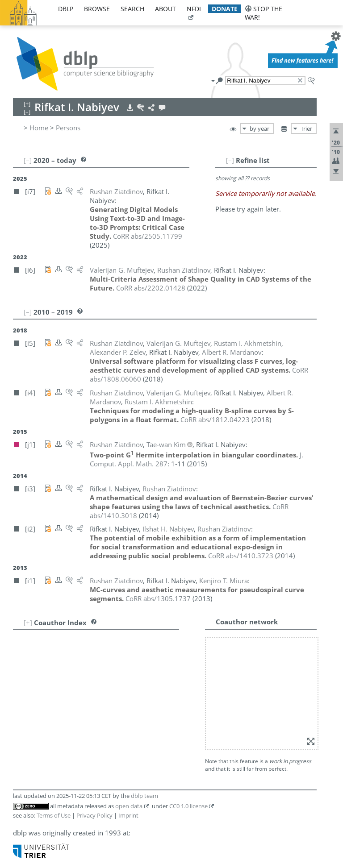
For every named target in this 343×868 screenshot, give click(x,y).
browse (97, 9)
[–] (230, 160)
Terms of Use (54, 815)
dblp (66, 9)
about (165, 9)
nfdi (194, 9)
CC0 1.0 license (188, 806)
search (132, 9)
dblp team (144, 796)
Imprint (128, 815)
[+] (28, 623)
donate (225, 9)
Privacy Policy (94, 815)
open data (129, 806)
